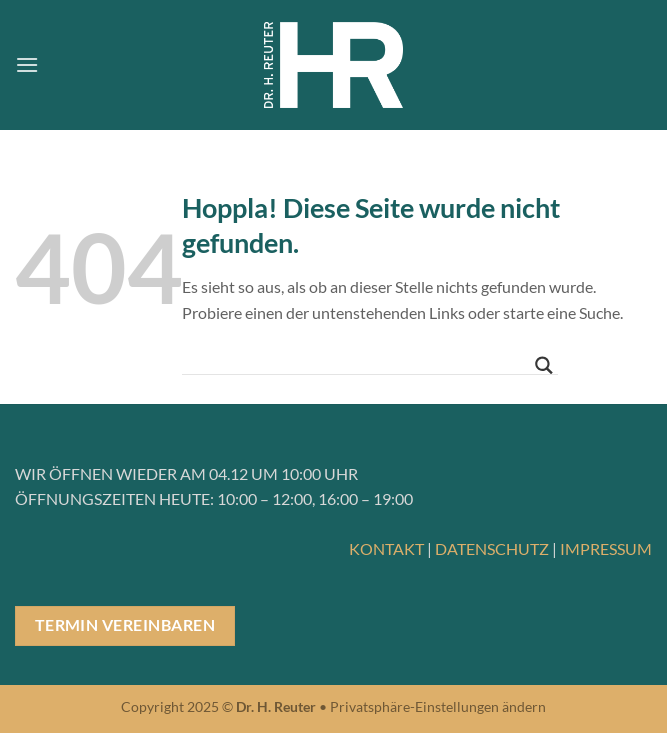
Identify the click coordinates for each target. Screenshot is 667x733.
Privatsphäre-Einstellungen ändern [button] (438, 706)
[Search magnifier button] (544, 365)
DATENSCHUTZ (492, 548)
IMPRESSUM (606, 548)
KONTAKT (386, 548)
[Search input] (361, 360)
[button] (27, 64)
